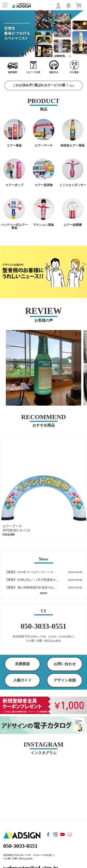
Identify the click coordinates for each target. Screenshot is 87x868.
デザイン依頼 (65, 680)
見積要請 (22, 664)
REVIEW (43, 311)
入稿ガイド (22, 680)
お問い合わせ (65, 664)
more (44, 593)
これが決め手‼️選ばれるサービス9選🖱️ (43, 85)
